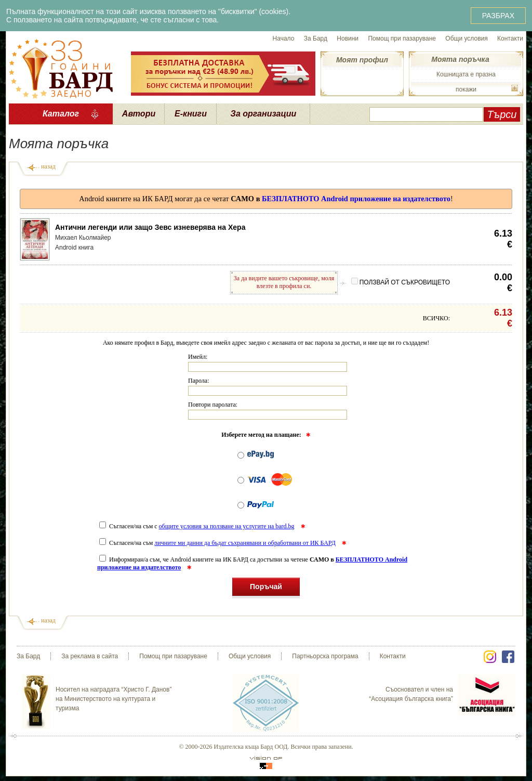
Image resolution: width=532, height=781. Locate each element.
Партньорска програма (325, 656)
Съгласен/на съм (218, 543)
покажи (466, 89)
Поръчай (266, 588)
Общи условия (466, 38)
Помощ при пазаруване (402, 38)
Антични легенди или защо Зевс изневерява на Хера (150, 227)
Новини (348, 38)
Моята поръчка (460, 59)
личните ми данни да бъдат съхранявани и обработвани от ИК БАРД (245, 543)
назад (48, 166)
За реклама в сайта (90, 656)
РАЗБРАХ (498, 16)
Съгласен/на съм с (198, 526)
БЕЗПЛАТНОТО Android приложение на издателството (356, 199)
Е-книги (191, 114)
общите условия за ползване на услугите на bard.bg (227, 526)
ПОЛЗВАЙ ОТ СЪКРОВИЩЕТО (401, 282)
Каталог (61, 114)
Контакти (510, 38)
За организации (264, 114)
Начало (284, 38)
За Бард (316, 38)
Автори (139, 114)
